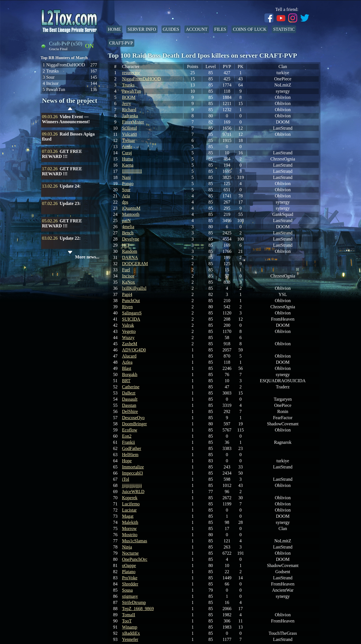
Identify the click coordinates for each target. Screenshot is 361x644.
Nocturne (130, 553)
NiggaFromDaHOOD (141, 79)
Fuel (126, 270)
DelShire (130, 411)
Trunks (128, 85)
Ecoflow (130, 430)
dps (125, 202)
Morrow (129, 528)
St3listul (129, 128)
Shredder (130, 584)
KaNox (128, 282)
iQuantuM (131, 208)
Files (220, 29)
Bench (128, 233)
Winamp (130, 627)
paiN (126, 221)
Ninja (127, 547)
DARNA (130, 257)
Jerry (126, 103)
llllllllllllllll (132, 171)
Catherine (131, 387)
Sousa (127, 590)
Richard (129, 110)
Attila (127, 147)
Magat (128, 516)
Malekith (130, 522)
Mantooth (131, 214)
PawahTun (132, 91)
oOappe (129, 565)
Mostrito (130, 535)
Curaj (127, 153)
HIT (126, 245)
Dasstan (129, 405)
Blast (127, 368)
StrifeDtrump (134, 602)
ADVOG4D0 (134, 350)
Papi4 (127, 294)
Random (130, 251)
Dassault (130, 399)
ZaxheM (130, 344)
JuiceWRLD (133, 492)
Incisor (128, 276)
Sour (126, 190)
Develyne (131, 239)
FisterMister (133, 122)
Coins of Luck (250, 29)
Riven (127, 307)
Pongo (128, 184)
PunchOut (131, 301)
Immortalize (133, 467)
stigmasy (130, 596)
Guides (171, 29)
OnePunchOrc (135, 559)
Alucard (129, 356)
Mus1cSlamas (135, 541)
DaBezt (129, 393)
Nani (126, 177)
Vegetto (129, 331)
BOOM (129, 97)
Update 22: (70, 238)
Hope (127, 461)
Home (114, 29)
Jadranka (130, 116)
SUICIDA (131, 319)
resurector (131, 73)
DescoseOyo (133, 418)
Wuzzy (128, 338)
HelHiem (130, 455)
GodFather (132, 448)
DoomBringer (134, 424)
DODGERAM (135, 264)
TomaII (129, 615)
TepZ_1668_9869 (138, 609)
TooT (127, 621)
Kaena (128, 165)
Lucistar (129, 510)
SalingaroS (132, 313)
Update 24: (70, 186)
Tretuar (129, 140)
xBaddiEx (131, 633)
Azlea (127, 362)
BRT (126, 381)
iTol (126, 479)
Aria (126, 196)
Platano (129, 572)
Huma (127, 159)
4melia (128, 227)
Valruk (128, 325)
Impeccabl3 (133, 473)
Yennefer (130, 639)
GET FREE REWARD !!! (62, 154)
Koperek (130, 498)
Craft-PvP (121, 43)
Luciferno (131, 504)
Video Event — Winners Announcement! (66, 119)
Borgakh (130, 375)
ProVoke (130, 578)
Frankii (128, 442)
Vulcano (129, 134)
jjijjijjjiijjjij (132, 485)
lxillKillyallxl (134, 288)
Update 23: (70, 203)
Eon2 (127, 436)
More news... (87, 257)
